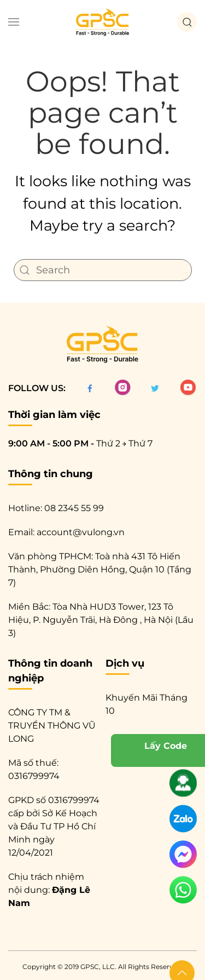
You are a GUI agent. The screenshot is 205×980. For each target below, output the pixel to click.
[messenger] (183, 856)
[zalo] (183, 821)
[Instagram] (123, 388)
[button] (14, 22)
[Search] (103, 270)
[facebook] (90, 388)
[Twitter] (155, 388)
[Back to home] (103, 22)
